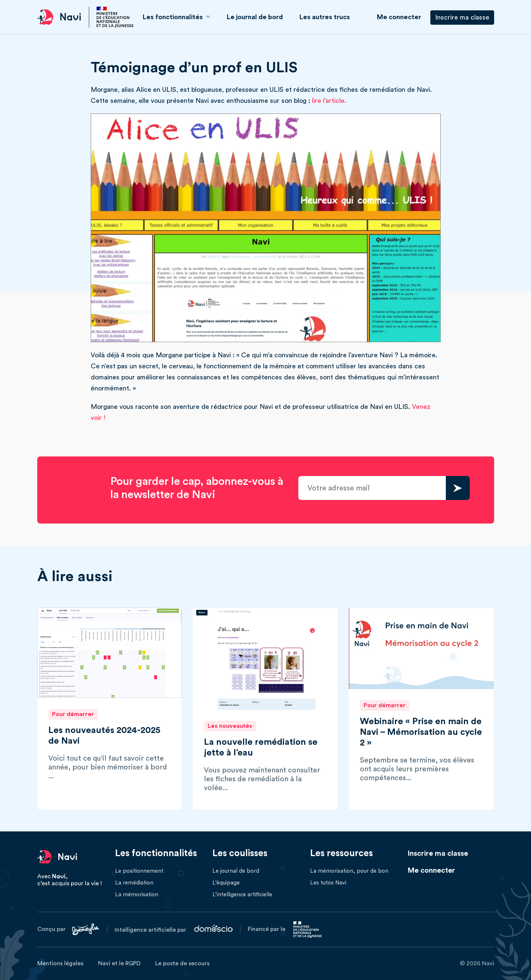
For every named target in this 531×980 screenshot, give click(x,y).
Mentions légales (60, 963)
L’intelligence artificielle (242, 895)
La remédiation (134, 883)
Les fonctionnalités (173, 17)
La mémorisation (137, 895)
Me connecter (399, 17)
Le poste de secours (182, 963)
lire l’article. (329, 101)
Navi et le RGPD (119, 963)
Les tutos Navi (328, 883)
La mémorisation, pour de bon (349, 871)
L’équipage (226, 883)
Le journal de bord (255, 17)
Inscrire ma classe (462, 17)
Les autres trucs (325, 17)
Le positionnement (139, 871)
